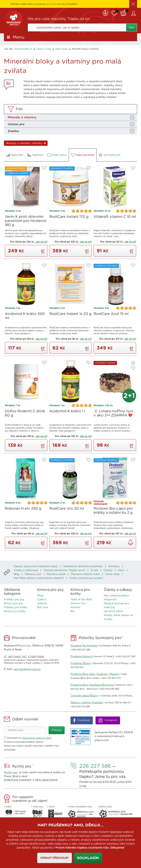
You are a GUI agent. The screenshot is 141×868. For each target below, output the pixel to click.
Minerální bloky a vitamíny (85, 49)
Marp (40, 596)
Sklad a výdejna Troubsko (87, 703)
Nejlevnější (17, 155)
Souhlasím (88, 858)
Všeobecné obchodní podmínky (83, 566)
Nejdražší (38, 155)
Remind (105, 12)
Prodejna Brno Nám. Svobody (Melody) (95, 674)
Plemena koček (56, 574)
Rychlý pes (11, 773)
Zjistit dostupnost (131, 542)
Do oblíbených (44, 168)
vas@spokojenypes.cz (27, 669)
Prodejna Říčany (81, 663)
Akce (121, 570)
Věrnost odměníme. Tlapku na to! (64, 570)
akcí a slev (51, 4)
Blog (17, 574)
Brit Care (43, 607)
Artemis (42, 604)
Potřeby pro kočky (16, 607)
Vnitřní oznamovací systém (86, 578)
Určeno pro (16, 124)
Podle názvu (59, 155)
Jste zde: (9, 49)
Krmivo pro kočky (15, 611)
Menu (19, 37)
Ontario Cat (78, 604)
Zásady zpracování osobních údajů (36, 566)
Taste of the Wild (81, 600)
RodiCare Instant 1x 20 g (70, 314)
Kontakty (114, 566)
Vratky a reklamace (26, 570)
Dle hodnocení (112, 155)
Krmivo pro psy (14, 604)
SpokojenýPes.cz (14, 21)
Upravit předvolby (54, 858)
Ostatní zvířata (44, 49)
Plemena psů (33, 574)
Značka (13, 131)
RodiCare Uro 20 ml (67, 509)
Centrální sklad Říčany (84, 696)
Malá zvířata (61, 49)
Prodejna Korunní (81, 657)
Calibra (42, 600)
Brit (73, 611)
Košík (124, 12)
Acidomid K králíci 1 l (67, 411)
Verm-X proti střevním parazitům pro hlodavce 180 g (26, 221)
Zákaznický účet (134, 13)
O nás (94, 570)
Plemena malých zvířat (85, 574)
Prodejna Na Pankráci (84, 646)
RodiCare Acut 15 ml (111, 314)
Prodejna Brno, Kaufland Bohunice (92, 685)
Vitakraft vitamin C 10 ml (115, 217)
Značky (108, 570)
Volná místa (112, 574)
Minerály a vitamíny (22, 117)
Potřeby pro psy (14, 600)
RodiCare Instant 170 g (69, 217)
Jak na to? (41, 242)
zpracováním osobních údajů (37, 738)
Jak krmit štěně (113, 611)
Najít (132, 28)
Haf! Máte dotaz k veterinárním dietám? (39, 578)
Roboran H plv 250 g (23, 509)
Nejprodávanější (85, 155)
